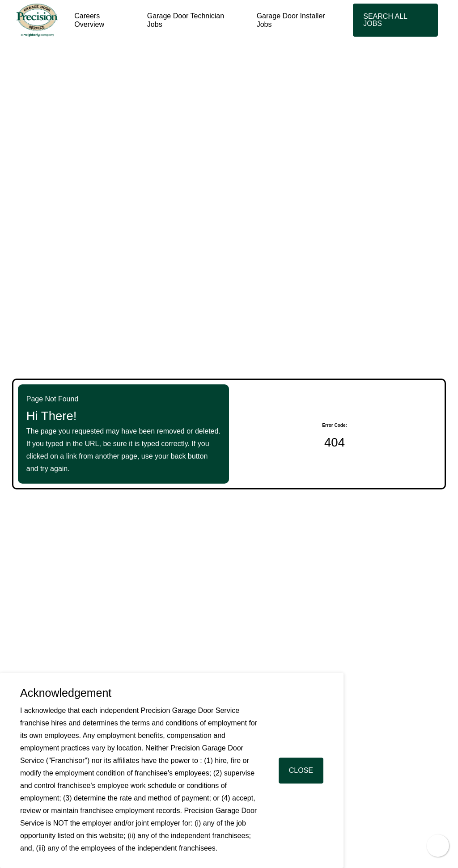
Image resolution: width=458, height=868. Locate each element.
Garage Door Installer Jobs (291, 20)
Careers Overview (89, 20)
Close (301, 770)
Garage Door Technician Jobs (186, 20)
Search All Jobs (385, 20)
